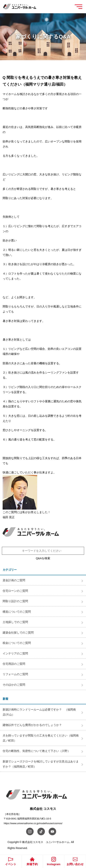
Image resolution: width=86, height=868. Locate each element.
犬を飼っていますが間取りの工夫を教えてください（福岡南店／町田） (41, 738)
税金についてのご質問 (17, 643)
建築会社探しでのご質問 (18, 633)
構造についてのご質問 (17, 612)
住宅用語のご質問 (14, 664)
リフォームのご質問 (15, 674)
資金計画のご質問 (14, 580)
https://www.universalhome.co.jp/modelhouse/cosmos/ (33, 823)
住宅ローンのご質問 (15, 591)
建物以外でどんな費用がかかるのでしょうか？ (32, 725)
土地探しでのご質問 (15, 622)
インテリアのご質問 (15, 653)
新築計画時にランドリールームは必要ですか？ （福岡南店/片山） (39, 712)
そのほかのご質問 (14, 685)
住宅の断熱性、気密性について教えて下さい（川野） (36, 751)
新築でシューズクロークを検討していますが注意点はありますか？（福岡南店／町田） (41, 764)
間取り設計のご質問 (15, 601)
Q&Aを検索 (43, 558)
